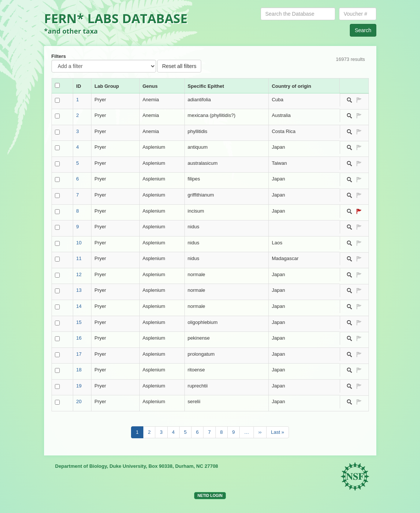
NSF (356, 477)
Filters (59, 56)
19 (79, 386)
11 (79, 258)
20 (79, 401)
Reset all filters (179, 66)
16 (79, 338)
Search (363, 30)
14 (79, 306)
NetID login (210, 496)
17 (79, 354)
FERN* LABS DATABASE (116, 18)
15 (79, 322)
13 (79, 290)
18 (79, 370)
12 (79, 274)
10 (79, 243)
